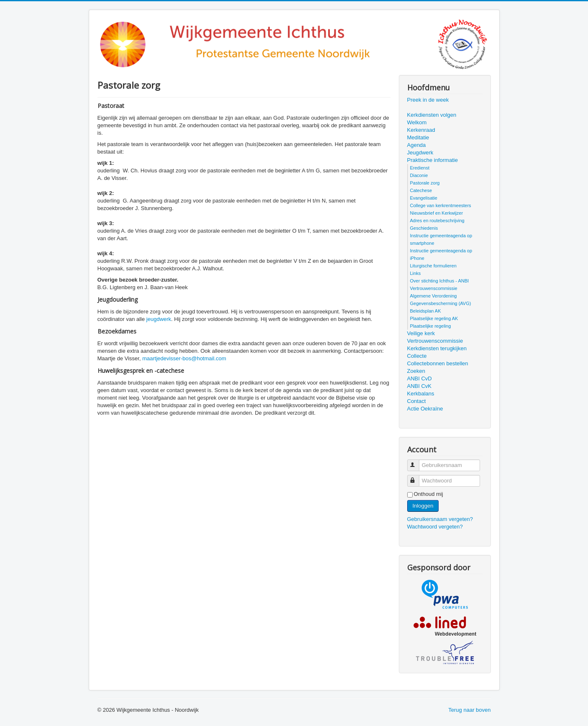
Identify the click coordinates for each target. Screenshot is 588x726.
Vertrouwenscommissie (434, 288)
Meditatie (418, 137)
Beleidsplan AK (426, 311)
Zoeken (416, 371)
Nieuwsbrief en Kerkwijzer (437, 213)
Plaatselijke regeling (431, 326)
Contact (417, 401)
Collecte (417, 356)
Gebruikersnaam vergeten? (440, 519)
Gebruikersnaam (417, 462)
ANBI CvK (420, 386)
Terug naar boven (469, 710)
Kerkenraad (421, 130)
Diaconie (419, 175)
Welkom (417, 122)
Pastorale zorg (425, 183)
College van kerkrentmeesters (441, 205)
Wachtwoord (417, 477)
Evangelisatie (424, 198)
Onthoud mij (429, 494)
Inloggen (423, 506)
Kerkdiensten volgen (432, 115)
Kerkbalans (421, 394)
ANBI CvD (420, 378)
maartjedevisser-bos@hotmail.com (184, 358)
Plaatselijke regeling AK (434, 318)
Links (416, 273)
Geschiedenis (424, 228)
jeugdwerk (159, 319)
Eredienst (420, 168)
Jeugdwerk (420, 153)
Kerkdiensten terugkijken (437, 348)
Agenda (417, 145)
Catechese (421, 190)
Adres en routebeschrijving (437, 221)
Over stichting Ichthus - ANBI (440, 281)
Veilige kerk (421, 333)
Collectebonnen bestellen (438, 363)
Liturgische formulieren (433, 266)
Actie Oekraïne (425, 409)
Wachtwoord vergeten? (435, 527)
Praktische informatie (433, 160)
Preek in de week (428, 100)
